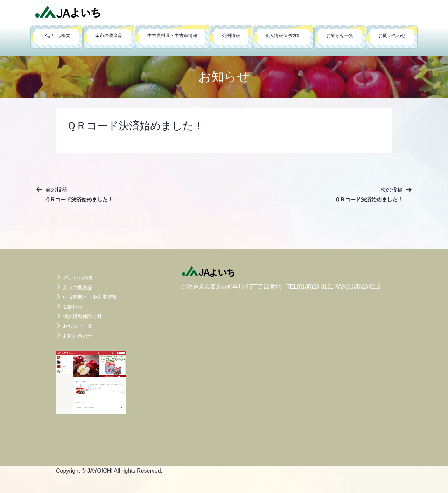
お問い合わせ (392, 36)
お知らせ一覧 (340, 36)
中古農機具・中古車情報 (172, 36)
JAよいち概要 (56, 36)
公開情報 (231, 36)
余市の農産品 (109, 36)
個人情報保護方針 (283, 36)
